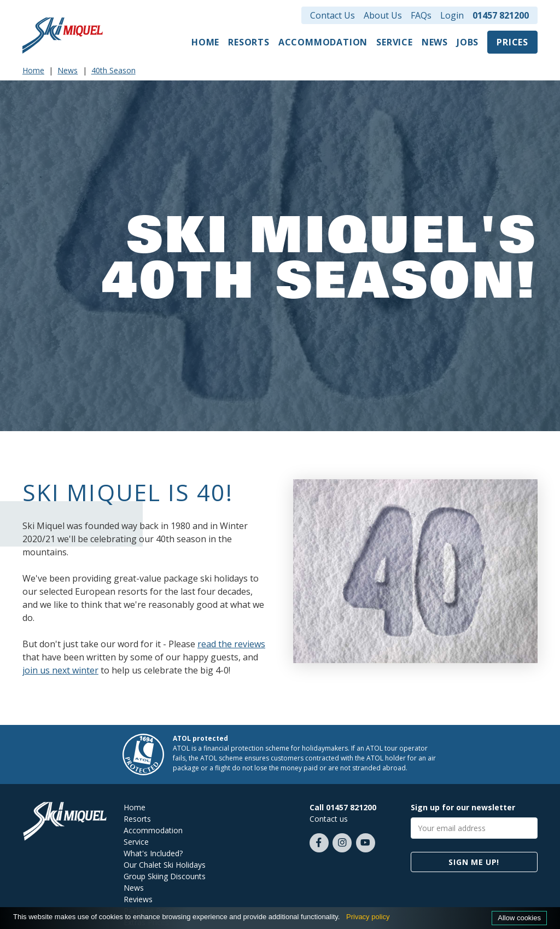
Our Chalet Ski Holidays (165, 865)
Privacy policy (368, 917)
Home (205, 42)
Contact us (329, 819)
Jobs (468, 42)
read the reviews (231, 644)
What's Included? (153, 853)
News (435, 42)
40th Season (113, 70)
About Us (383, 15)
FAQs (421, 15)
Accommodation (323, 42)
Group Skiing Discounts (165, 876)
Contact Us (332, 15)
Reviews (138, 899)
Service (395, 42)
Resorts (249, 42)
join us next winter (60, 670)
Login (452, 15)
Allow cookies (519, 918)
